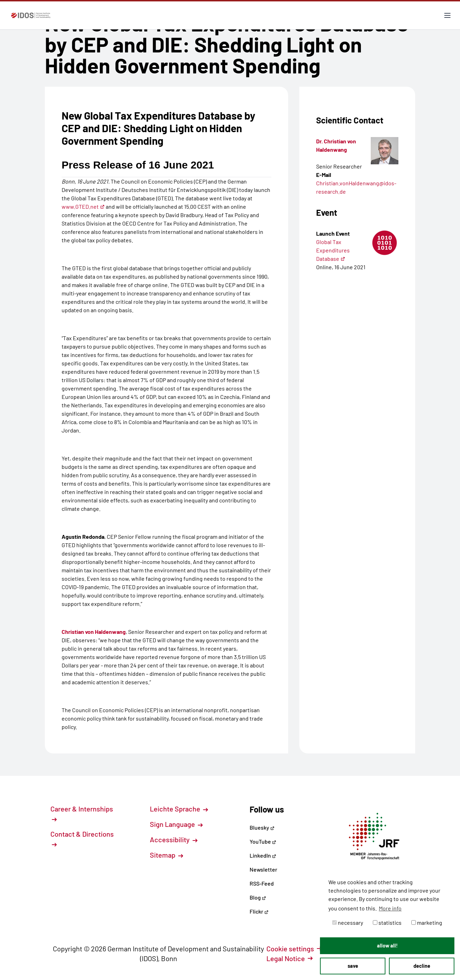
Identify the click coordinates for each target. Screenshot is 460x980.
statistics (387, 922)
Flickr (259, 911)
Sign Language (176, 824)
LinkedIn (263, 855)
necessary (348, 922)
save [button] (353, 966)
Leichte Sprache (179, 809)
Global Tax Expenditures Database (333, 250)
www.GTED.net (83, 206)
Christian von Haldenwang (94, 632)
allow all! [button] (387, 946)
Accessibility (174, 839)
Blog (258, 897)
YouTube (263, 841)
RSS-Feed (262, 883)
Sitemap (166, 855)
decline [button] (422, 966)
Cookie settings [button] (294, 949)
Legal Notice (290, 958)
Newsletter (263, 869)
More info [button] (390, 908)
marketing (427, 922)
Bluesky (262, 827)
